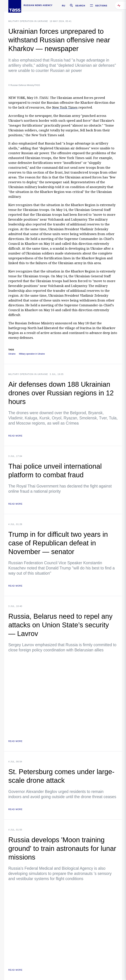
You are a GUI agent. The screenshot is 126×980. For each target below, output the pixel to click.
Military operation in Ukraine (28, 21)
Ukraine (12, 354)
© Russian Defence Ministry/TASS (24, 85)
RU (64, 6)
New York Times (65, 107)
